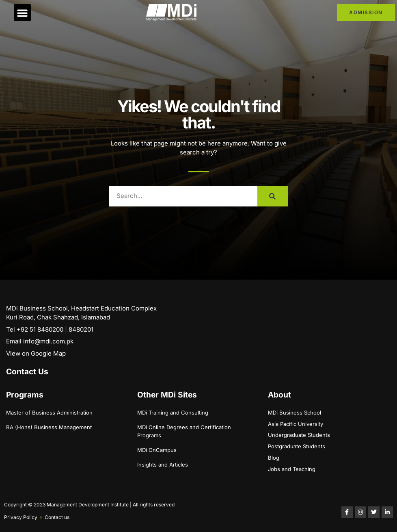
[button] (22, 13)
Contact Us (27, 371)
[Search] (273, 196)
